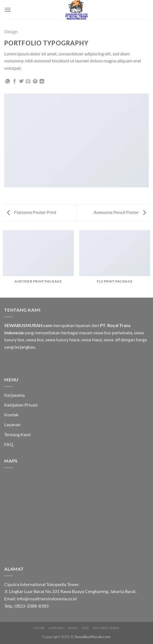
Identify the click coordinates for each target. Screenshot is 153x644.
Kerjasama (14, 395)
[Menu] (8, 10)
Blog (73, 628)
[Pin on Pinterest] (35, 81)
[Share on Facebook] (15, 81)
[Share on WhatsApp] (8, 81)
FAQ (9, 444)
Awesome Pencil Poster (120, 212)
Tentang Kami (17, 434)
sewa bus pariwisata (113, 333)
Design (11, 32)
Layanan (12, 424)
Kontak (11, 415)
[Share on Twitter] (21, 81)
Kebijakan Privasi (21, 405)
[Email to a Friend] (28, 81)
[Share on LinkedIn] (42, 81)
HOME (39, 628)
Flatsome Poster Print (32, 212)
